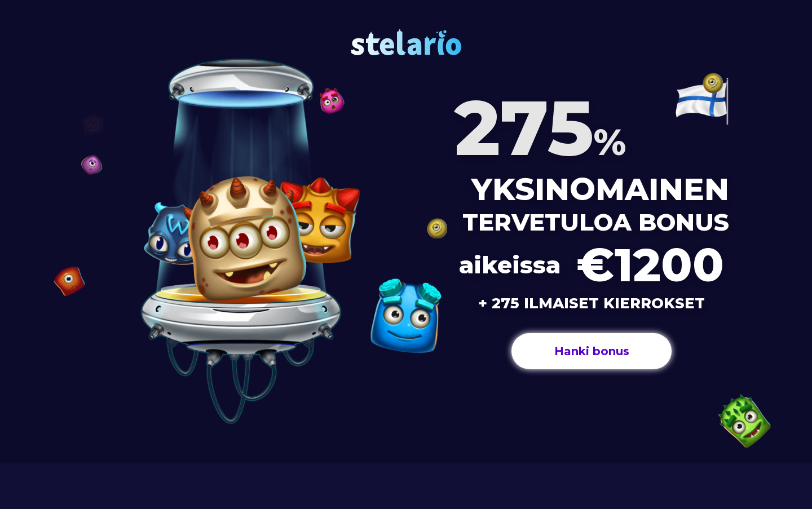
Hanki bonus (592, 351)
